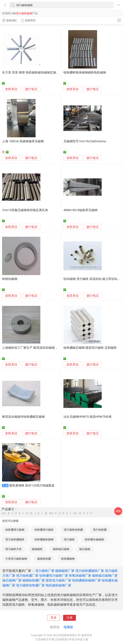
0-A (4, 513)
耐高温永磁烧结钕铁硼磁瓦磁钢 (23, 417)
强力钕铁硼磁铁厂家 (90, 571)
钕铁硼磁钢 (68, 559)
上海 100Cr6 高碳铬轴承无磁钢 (23, 141)
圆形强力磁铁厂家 (58, 580)
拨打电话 (31, 89)
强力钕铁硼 (100, 530)
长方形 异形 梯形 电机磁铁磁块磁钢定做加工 (32, 73)
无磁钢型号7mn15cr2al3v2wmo (85, 141)
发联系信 (11, 89)
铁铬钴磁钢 (10, 279)
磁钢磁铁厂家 (65, 571)
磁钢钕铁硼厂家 (34, 580)
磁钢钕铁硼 (44, 559)
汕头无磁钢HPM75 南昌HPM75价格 (88, 417)
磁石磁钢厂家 (12, 580)
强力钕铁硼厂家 (27, 576)
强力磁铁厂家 (45, 571)
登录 (53, 618)
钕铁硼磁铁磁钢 (44, 539)
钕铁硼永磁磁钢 (94, 539)
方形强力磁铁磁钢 (16, 559)
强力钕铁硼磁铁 (15, 539)
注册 (70, 618)
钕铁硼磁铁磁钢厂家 (86, 580)
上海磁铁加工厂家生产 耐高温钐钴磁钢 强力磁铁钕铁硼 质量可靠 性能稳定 (52, 348)
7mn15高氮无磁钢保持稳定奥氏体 (25, 210)
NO (51, 513)
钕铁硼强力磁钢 (15, 530)
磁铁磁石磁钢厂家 (105, 576)
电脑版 (68, 627)
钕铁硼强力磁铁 (44, 530)
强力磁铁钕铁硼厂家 (30, 585)
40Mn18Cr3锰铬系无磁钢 (80, 210)
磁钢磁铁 (37, 549)
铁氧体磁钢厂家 (80, 576)
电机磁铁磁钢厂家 (58, 585)
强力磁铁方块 (13, 549)
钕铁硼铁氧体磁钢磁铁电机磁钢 (85, 73)
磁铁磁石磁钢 (61, 549)
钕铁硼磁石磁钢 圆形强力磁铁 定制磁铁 (90, 348)
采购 (118, 511)
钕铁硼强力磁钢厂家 (54, 576)
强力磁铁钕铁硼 (73, 530)
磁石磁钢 (85, 549)
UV (75, 513)
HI (31, 513)
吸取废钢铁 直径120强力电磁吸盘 (32, 486)
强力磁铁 (69, 539)
